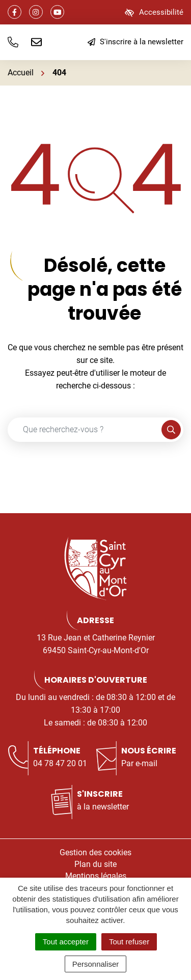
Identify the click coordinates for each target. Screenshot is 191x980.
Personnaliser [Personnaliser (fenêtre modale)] (96, 964)
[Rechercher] (171, 430)
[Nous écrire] (36, 42)
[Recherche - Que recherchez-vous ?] (85, 430)
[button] (13, 42)
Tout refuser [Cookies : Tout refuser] (129, 942)
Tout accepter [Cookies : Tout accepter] (66, 942)
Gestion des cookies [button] (95, 852)
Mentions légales (96, 876)
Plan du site (95, 864)
